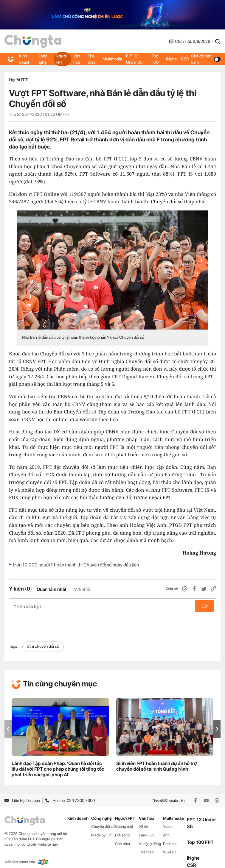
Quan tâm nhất (52, 589)
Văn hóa (77, 59)
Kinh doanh (25, 59)
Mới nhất (82, 589)
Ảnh (166, 826)
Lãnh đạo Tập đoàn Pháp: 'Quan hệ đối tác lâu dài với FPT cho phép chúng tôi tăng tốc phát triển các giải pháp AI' (58, 759)
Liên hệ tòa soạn (22, 791)
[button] (217, 719)
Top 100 (155, 59)
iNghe (171, 59)
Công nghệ (43, 59)
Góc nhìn (122, 834)
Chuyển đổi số (103, 817)
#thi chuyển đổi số (43, 637)
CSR (185, 59)
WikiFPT (170, 843)
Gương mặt (124, 817)
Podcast (170, 834)
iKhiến (144, 817)
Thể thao (91, 59)
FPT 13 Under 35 (135, 59)
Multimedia (113, 59)
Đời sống (122, 826)
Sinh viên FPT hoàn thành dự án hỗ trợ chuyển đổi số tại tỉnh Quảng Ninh (157, 757)
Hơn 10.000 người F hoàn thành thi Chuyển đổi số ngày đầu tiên (76, 565)
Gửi (205, 606)
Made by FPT (102, 826)
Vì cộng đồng (150, 834)
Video (168, 817)
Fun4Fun (146, 826)
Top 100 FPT (200, 833)
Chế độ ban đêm (206, 59)
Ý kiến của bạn (113, 606)
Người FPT (61, 59)
